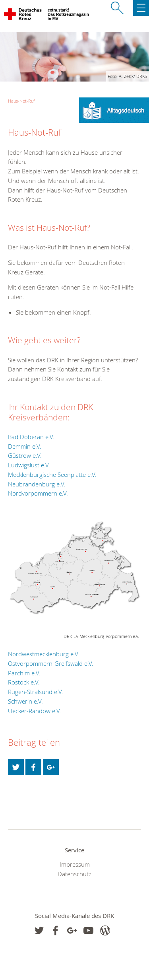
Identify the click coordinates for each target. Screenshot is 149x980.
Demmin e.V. (25, 446)
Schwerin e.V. (25, 701)
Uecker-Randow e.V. (35, 711)
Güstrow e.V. (25, 455)
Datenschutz (74, 874)
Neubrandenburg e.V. (37, 484)
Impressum (75, 864)
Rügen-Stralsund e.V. (36, 692)
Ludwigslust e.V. (29, 465)
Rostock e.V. (24, 682)
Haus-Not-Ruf (21, 101)
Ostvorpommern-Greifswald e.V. (51, 663)
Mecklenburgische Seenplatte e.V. (52, 474)
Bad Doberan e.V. (31, 437)
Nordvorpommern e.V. (38, 493)
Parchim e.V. (24, 673)
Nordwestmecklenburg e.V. (44, 654)
